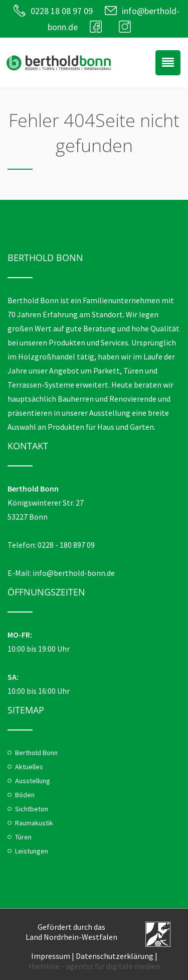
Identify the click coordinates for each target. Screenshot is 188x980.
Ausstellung (33, 781)
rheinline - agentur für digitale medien (94, 966)
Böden (25, 795)
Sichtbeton (32, 809)
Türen (23, 837)
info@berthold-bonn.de (74, 573)
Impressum (51, 956)
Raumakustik (34, 823)
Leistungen (32, 851)
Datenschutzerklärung (115, 956)
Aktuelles (29, 767)
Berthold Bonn (36, 753)
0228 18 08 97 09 (62, 11)
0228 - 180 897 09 (66, 545)
